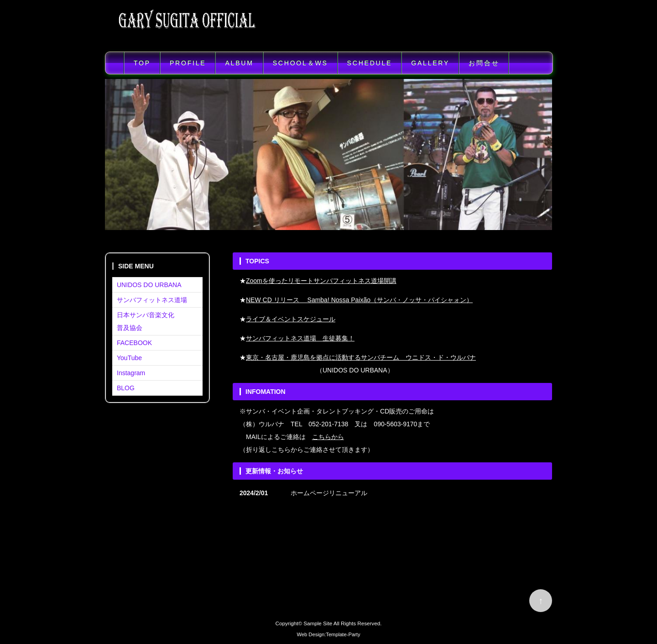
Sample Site (318, 623)
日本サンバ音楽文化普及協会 (146, 321)
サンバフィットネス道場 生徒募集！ (300, 338)
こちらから (328, 437)
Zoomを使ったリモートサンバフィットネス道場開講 (321, 281)
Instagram (131, 373)
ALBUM (239, 63)
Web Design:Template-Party (328, 634)
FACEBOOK (134, 343)
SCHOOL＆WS (300, 63)
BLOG (126, 388)
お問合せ (484, 63)
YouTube (129, 358)
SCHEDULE (370, 63)
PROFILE (188, 63)
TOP (142, 63)
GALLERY (430, 63)
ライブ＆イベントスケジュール (291, 319)
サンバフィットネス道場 (152, 300)
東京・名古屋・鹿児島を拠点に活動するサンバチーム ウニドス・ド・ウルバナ (361, 357)
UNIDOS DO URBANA (149, 285)
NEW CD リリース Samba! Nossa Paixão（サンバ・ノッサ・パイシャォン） (359, 300)
